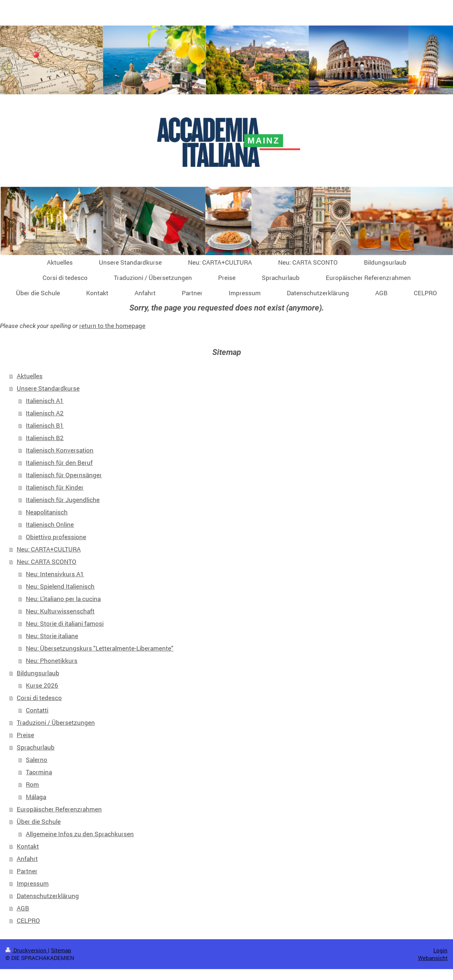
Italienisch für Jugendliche (63, 500)
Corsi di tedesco (39, 698)
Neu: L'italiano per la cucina (63, 599)
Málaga (36, 797)
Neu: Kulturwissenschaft (60, 611)
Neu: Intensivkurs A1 (55, 574)
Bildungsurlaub (38, 673)
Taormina (39, 772)
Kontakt (28, 846)
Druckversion (27, 950)
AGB (23, 908)
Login (440, 950)
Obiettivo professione (56, 537)
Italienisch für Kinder (55, 487)
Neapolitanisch (47, 512)
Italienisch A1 (45, 401)
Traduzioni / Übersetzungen (56, 722)
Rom (32, 784)
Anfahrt (27, 859)
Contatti (37, 710)
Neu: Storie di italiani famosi (65, 623)
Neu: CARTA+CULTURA (49, 549)
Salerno (37, 760)
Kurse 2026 (42, 685)
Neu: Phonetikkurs (52, 661)
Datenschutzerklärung (48, 896)
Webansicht (433, 958)
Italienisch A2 (45, 413)
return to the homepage (112, 326)
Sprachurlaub (36, 747)
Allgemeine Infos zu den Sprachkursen (80, 834)
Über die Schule (39, 821)
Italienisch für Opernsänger (64, 475)
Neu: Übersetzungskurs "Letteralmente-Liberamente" (100, 648)
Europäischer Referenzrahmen (59, 809)
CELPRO (28, 920)
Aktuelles (30, 376)
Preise (25, 735)
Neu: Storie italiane (52, 636)
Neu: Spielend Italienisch (60, 586)
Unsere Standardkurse (48, 388)
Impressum (33, 883)
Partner (27, 871)
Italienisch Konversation (60, 450)
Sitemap (61, 950)
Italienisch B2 (45, 438)
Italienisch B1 (45, 425)
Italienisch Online (50, 524)
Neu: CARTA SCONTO (47, 562)
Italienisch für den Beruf (59, 463)
